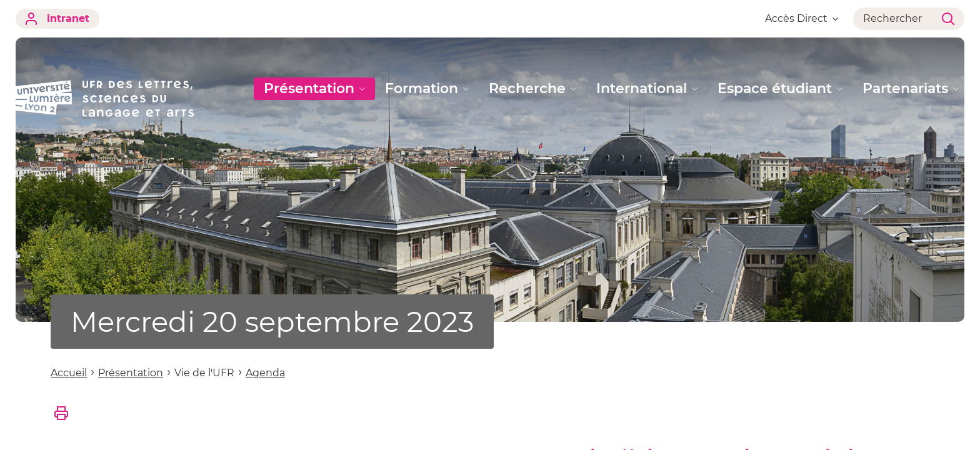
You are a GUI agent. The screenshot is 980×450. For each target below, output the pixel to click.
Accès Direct (802, 18)
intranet (57, 19)
